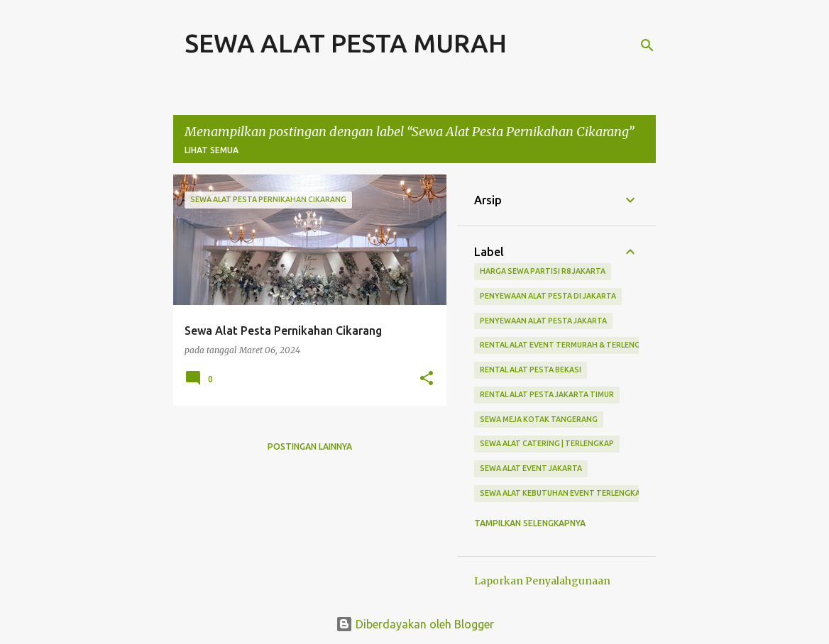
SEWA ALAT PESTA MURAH (346, 43)
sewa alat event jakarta (531, 468)
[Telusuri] (647, 45)
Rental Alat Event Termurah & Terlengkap (567, 345)
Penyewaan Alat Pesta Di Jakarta (548, 296)
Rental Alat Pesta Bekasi (531, 370)
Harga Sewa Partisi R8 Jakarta (543, 271)
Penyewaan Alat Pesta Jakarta (543, 321)
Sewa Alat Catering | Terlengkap (547, 443)
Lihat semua (212, 150)
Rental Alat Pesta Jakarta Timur (547, 394)
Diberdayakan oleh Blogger (415, 624)
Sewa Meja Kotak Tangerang (539, 419)
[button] (427, 379)
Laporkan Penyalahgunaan (542, 581)
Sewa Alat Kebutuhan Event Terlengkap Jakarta (580, 493)
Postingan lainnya (310, 446)
